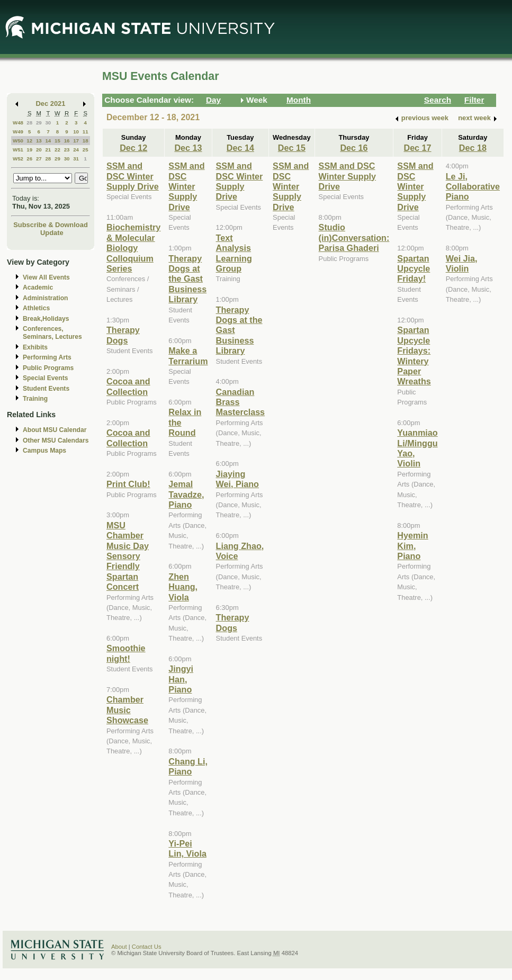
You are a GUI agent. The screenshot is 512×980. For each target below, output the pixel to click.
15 (57, 141)
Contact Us (147, 947)
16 (67, 141)
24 (76, 150)
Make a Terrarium (188, 356)
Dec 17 (417, 148)
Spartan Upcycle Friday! (414, 269)
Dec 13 (188, 148)
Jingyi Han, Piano (181, 679)
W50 (18, 141)
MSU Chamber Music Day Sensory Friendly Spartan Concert (128, 556)
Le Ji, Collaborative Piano (473, 187)
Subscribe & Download (51, 225)
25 (86, 150)
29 (39, 123)
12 (29, 141)
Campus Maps (44, 451)
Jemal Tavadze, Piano (186, 494)
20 (39, 150)
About (119, 947)
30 (48, 123)
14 (48, 141)
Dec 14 (240, 148)
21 (48, 150)
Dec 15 (292, 148)
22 (57, 150)
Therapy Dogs (123, 335)
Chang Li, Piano (188, 766)
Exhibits (35, 347)
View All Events (46, 277)
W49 (18, 132)
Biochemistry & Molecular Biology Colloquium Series (133, 248)
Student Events (46, 389)
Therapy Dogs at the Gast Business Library (187, 279)
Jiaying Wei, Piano (237, 479)
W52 (18, 159)
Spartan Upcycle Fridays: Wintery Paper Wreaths (414, 356)
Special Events (45, 378)
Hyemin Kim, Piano (412, 546)
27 (39, 159)
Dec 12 (133, 148)
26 (29, 159)
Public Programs (48, 368)
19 (29, 150)
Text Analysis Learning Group (234, 253)
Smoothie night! (126, 653)
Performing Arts (47, 357)
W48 (18, 123)
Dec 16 (354, 148)
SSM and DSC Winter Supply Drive (133, 176)
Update (52, 233)
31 (76, 159)
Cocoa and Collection (128, 386)
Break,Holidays (46, 319)
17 (76, 141)
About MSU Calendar (55, 430)
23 (67, 150)
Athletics (36, 308)
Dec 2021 (51, 104)
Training (35, 399)
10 (76, 132)
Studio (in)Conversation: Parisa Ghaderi (354, 237)
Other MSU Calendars (56, 440)
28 (29, 123)
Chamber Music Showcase (127, 710)
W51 (18, 150)
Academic (38, 287)
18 (86, 141)
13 (39, 141)
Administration (45, 298)
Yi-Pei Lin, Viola (187, 848)
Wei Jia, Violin (462, 263)
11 (86, 132)
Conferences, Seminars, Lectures (52, 333)
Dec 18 (473, 148)
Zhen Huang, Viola (183, 587)
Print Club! (128, 484)
